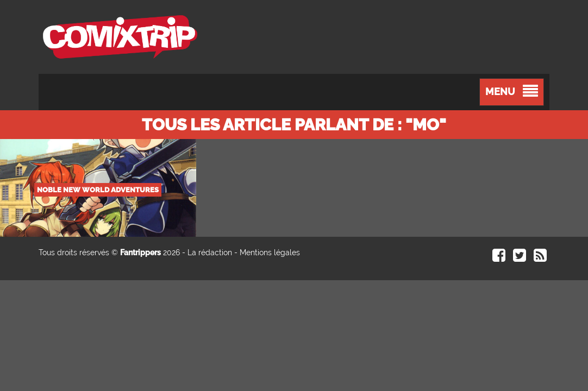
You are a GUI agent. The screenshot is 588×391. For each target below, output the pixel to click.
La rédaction (210, 253)
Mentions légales (270, 253)
